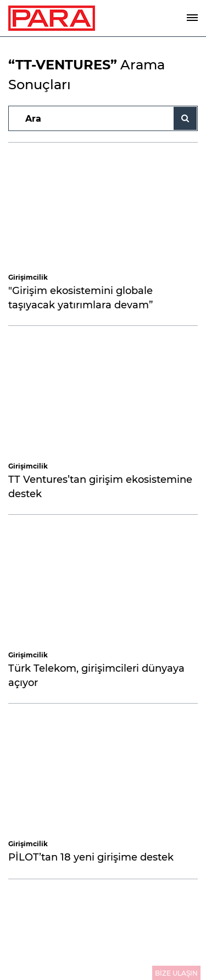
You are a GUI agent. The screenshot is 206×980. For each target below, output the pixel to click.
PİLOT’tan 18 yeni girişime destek (91, 857)
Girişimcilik (28, 277)
